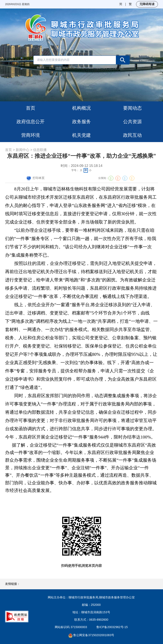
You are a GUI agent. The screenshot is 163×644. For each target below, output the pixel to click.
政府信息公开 (31, 122)
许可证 (113, 68)
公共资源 (132, 122)
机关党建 (81, 135)
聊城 (65, 68)
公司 (52, 68)
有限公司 (82, 68)
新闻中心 (22, 150)
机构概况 (81, 108)
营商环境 (31, 135)
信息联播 (40, 150)
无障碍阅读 (147, 4)
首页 (31, 108)
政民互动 (132, 135)
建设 (91, 68)
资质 (121, 68)
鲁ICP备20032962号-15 (112, 627)
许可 (72, 68)
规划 (98, 68)
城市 (105, 68)
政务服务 (81, 122)
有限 (59, 68)
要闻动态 (132, 108)
